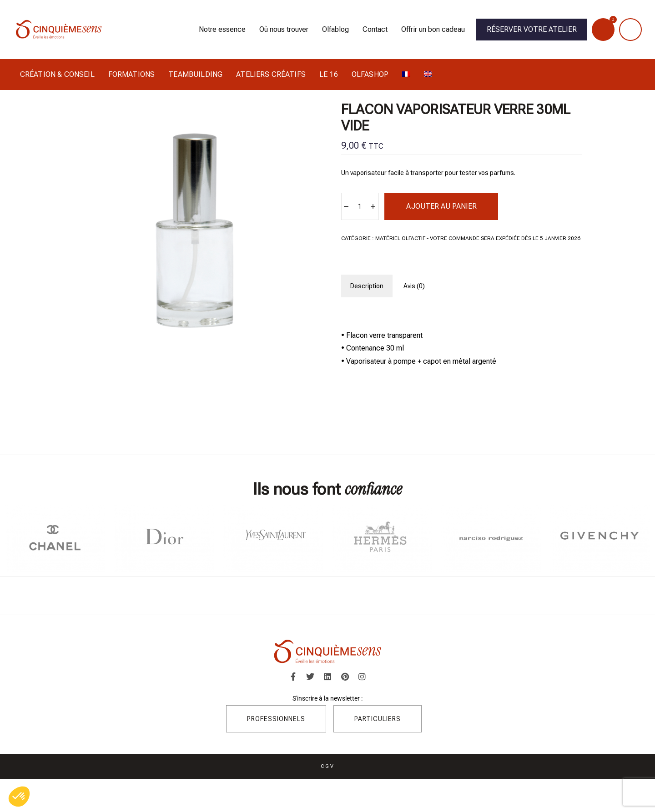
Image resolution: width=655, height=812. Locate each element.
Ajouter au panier (441, 206)
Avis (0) (414, 286)
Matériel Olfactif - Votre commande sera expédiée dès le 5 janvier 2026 (478, 238)
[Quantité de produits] (360, 206)
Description (367, 286)
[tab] (367, 286)
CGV (328, 766)
